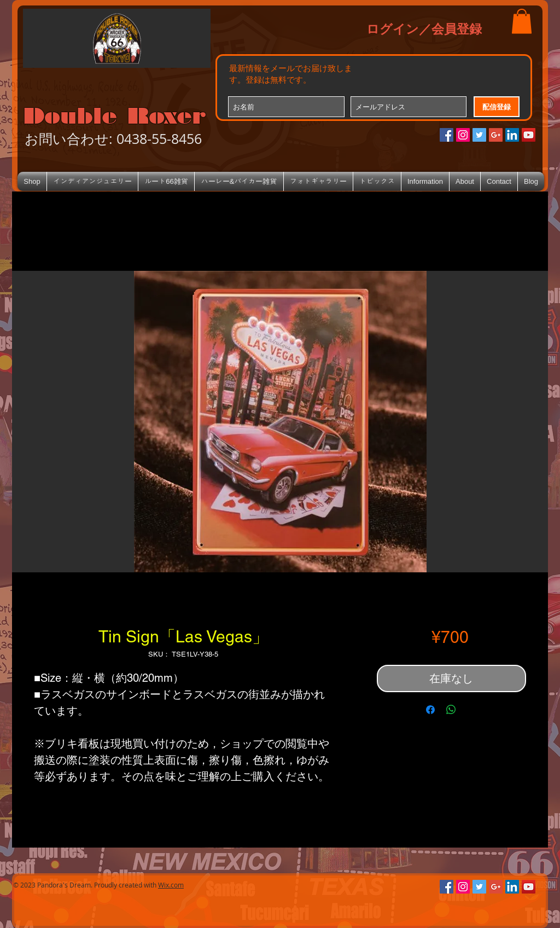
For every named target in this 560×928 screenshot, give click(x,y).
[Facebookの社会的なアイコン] (447, 135)
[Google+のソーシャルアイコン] (496, 135)
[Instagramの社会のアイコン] (463, 135)
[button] (522, 21)
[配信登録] (497, 107)
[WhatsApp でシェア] (451, 710)
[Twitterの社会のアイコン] (479, 135)
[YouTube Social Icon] (529, 135)
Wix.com (171, 885)
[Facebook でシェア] (430, 710)
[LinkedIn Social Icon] (512, 135)
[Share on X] (472, 710)
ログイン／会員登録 (424, 28)
